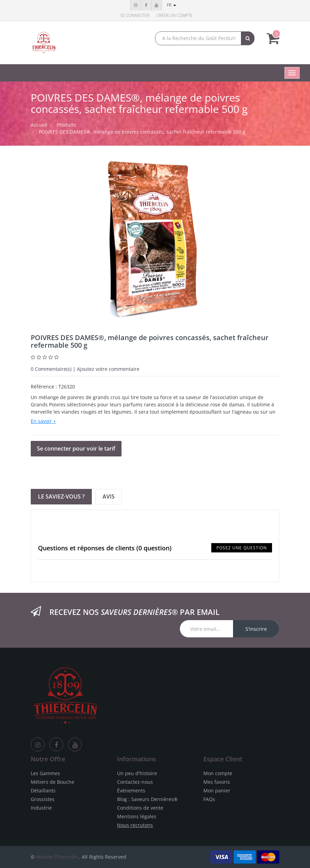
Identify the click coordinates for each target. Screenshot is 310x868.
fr (171, 5)
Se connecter (135, 15)
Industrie (41, 808)
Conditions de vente (140, 808)
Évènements (131, 790)
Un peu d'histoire (137, 773)
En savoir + (43, 421)
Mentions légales (137, 816)
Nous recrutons (135, 825)
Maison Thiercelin (57, 857)
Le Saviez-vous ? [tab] (61, 496)
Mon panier (217, 790)
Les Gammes (45, 773)
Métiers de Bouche (52, 782)
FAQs (209, 799)
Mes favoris (217, 782)
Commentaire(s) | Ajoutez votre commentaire (85, 369)
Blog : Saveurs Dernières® (147, 799)
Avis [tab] (109, 496)
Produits (66, 125)
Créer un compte (175, 15)
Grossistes (43, 799)
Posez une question (242, 548)
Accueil (39, 125)
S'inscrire (256, 629)
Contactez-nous (135, 782)
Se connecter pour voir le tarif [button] (76, 449)
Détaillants (43, 790)
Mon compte (218, 773)
